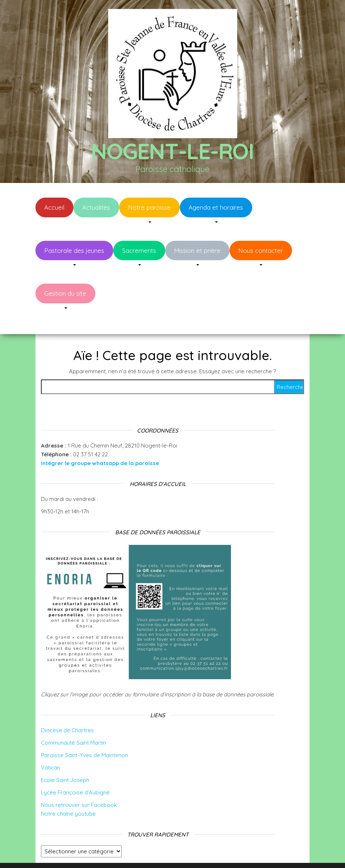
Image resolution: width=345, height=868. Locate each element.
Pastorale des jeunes (74, 250)
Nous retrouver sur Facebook (79, 783)
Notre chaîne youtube (68, 792)
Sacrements (139, 250)
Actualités (96, 207)
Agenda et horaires (216, 207)
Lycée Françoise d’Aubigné (75, 770)
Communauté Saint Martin (73, 721)
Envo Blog (230, 852)
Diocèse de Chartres (67, 708)
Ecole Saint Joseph (65, 758)
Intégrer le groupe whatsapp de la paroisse (100, 441)
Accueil (54, 207)
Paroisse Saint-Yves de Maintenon (84, 733)
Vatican (50, 746)
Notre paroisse (149, 207)
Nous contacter (261, 250)
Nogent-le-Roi (172, 151)
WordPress (177, 852)
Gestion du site (65, 293)
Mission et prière (197, 250)
